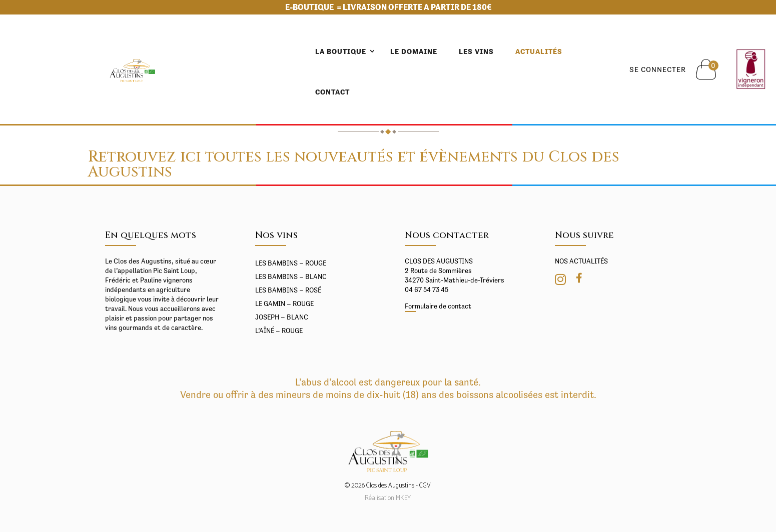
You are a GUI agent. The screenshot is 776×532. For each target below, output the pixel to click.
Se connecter (639, 49)
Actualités (458, 51)
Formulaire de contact (438, 306)
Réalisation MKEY (388, 498)
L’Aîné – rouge (279, 330)
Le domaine (333, 51)
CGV (425, 486)
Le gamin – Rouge (284, 303)
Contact (521, 51)
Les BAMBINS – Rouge (291, 263)
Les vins (396, 51)
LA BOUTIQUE (260, 51)
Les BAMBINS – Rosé (288, 290)
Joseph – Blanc (282, 317)
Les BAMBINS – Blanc (291, 276)
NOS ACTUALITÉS (581, 261)
